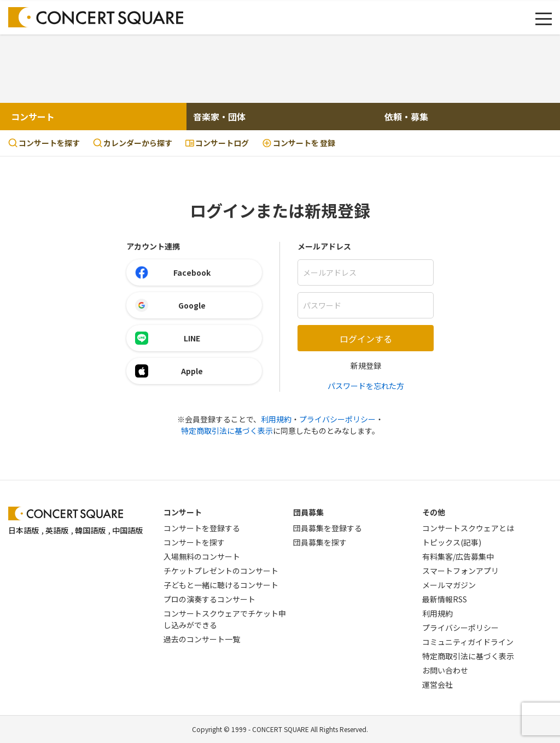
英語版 (57, 530)
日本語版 (24, 530)
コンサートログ (217, 143)
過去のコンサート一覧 (202, 639)
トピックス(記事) (452, 542)
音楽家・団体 (219, 117)
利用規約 (276, 419)
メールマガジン (449, 585)
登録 (299, 143)
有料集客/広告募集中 (458, 556)
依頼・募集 (406, 117)
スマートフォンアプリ (460, 571)
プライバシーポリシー (337, 419)
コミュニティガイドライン (468, 642)
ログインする (366, 339)
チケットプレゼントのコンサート (221, 571)
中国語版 (127, 530)
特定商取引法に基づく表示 (227, 431)
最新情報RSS (445, 599)
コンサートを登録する (202, 528)
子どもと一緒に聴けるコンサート (221, 585)
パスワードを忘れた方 (366, 386)
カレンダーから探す (133, 143)
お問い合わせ (445, 670)
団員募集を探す (320, 542)
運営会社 (437, 684)
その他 (434, 512)
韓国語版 (90, 530)
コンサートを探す (44, 143)
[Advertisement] (280, 67)
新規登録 (366, 365)
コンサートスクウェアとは (468, 528)
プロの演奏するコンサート (209, 599)
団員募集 (308, 512)
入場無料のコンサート (202, 556)
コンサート (33, 117)
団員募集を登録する (328, 528)
